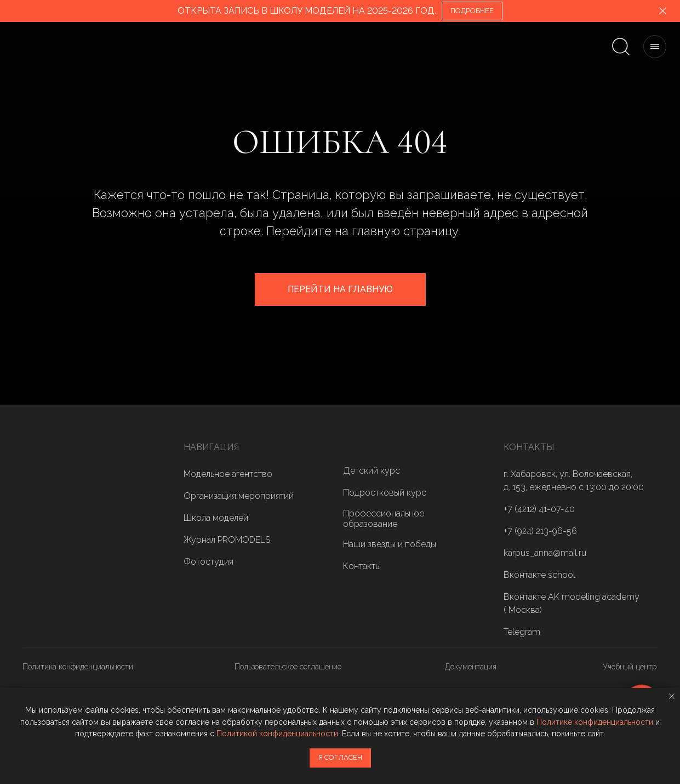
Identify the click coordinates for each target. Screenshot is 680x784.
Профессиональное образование (384, 519)
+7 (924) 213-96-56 (540, 531)
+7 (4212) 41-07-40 (539, 509)
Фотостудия (208, 562)
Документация (471, 667)
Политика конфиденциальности (78, 667)
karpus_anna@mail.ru (545, 553)
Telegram (522, 632)
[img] (56, 501)
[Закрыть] (663, 11)
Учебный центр (630, 667)
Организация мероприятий (239, 496)
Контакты (362, 566)
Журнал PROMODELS (227, 540)
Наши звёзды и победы (390, 544)
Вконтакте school (539, 575)
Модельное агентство (228, 474)
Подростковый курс (385, 493)
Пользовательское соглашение (288, 667)
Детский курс (372, 471)
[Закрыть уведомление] (672, 696)
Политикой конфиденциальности (277, 734)
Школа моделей (216, 518)
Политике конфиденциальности (595, 722)
